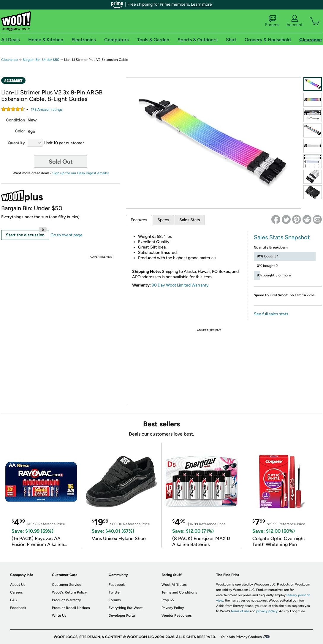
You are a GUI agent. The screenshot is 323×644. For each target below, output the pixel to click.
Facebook (117, 585)
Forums (272, 21)
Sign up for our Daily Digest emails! (81, 173)
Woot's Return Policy (69, 592)
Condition (15, 120)
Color (20, 131)
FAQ (14, 600)
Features (139, 220)
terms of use (240, 611)
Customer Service (67, 585)
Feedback (18, 608)
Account (294, 21)
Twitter (115, 592)
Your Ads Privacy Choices (241, 637)
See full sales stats (271, 314)
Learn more (201, 4)
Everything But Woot (126, 608)
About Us (18, 585)
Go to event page (66, 235)
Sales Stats (190, 220)
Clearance (9, 60)
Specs (163, 220)
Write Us (59, 615)
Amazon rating (47, 110)
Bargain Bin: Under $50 (41, 60)
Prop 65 (168, 600)
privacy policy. (267, 611)
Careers (16, 592)
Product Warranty (66, 600)
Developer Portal (122, 615)
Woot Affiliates (174, 585)
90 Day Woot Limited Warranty (180, 285)
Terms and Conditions (179, 592)
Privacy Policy (173, 608)
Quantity (16, 143)
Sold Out (61, 162)
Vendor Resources (177, 615)
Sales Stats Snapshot (282, 237)
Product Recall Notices (71, 608)
